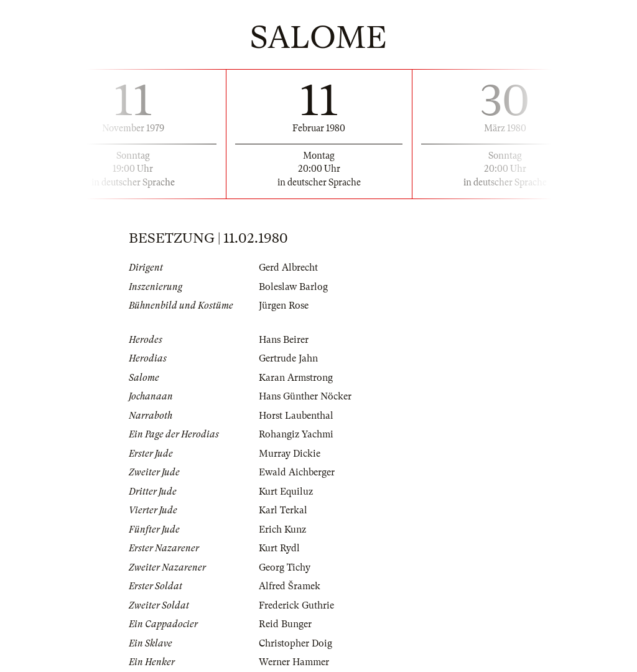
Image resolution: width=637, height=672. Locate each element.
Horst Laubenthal (296, 416)
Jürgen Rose (284, 306)
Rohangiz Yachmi (296, 434)
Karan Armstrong (296, 378)
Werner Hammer (294, 662)
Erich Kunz (282, 530)
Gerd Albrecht (288, 268)
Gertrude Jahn (288, 358)
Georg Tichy (285, 567)
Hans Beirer (284, 340)
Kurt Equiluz (286, 492)
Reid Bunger (285, 624)
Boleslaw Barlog (293, 287)
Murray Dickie (290, 454)
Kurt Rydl (279, 548)
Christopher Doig (295, 643)
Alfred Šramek (290, 586)
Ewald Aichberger (297, 472)
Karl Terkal (283, 510)
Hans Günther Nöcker (305, 396)
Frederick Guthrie (296, 605)
